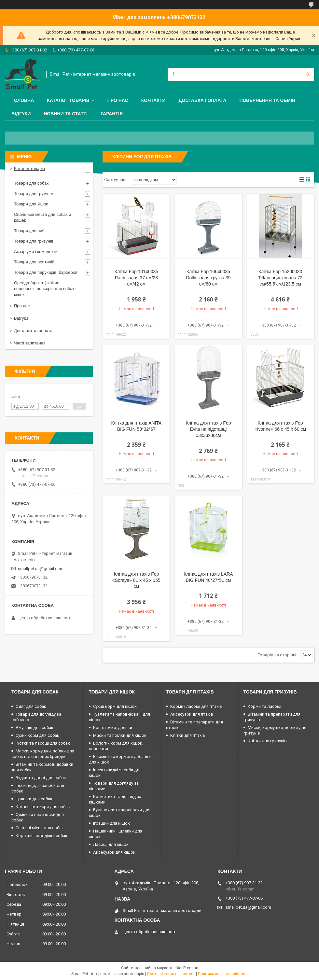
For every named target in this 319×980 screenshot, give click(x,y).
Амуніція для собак (35, 728)
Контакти (153, 100)
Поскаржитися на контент (171, 974)
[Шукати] (308, 74)
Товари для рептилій (34, 262)
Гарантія (112, 114)
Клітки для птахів (188, 735)
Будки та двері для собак (41, 778)
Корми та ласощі (264, 706)
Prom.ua (191, 968)
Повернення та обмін (267, 100)
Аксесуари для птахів (192, 714)
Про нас (118, 100)
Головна (23, 100)
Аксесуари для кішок (114, 852)
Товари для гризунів (34, 241)
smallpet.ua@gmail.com (41, 569)
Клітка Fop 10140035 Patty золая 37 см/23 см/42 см (136, 278)
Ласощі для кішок (111, 844)
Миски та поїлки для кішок (120, 735)
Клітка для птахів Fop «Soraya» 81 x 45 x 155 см (136, 580)
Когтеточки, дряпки (113, 728)
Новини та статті (66, 114)
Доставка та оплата (33, 331)
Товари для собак (31, 183)
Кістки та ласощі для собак (43, 743)
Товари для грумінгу (34, 194)
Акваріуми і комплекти (36, 252)
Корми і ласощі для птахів (196, 706)
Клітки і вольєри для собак (43, 807)
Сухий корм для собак (37, 735)
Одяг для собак (31, 706)
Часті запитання (30, 343)
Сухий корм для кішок (115, 706)
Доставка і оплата (203, 100)
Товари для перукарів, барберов (46, 272)
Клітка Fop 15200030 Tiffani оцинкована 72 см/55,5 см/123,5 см (280, 278)
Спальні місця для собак (40, 828)
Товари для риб (29, 231)
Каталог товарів (68, 100)
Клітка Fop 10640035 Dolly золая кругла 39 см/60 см (208, 278)
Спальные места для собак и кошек (42, 217)
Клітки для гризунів (267, 741)
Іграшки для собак (34, 799)
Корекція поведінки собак (42, 836)
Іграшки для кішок (111, 823)
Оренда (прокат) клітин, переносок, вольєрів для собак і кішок (45, 289)
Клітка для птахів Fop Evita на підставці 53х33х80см (208, 429)
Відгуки (21, 114)
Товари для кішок (31, 204)
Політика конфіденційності (223, 974)
